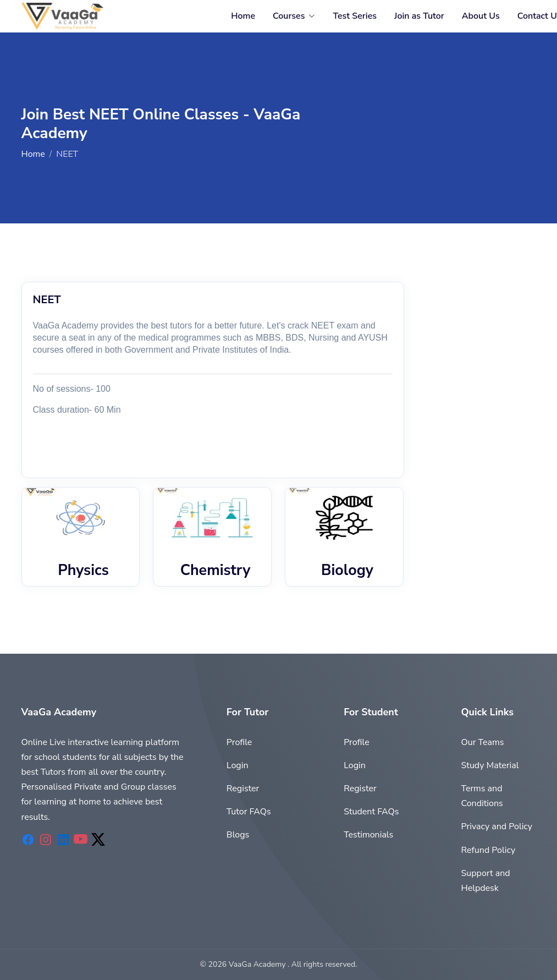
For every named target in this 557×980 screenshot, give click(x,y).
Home (243, 16)
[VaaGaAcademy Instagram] (46, 840)
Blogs (238, 835)
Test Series (355, 16)
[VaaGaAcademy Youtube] (81, 840)
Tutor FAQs (249, 812)
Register (243, 789)
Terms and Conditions (482, 796)
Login (238, 765)
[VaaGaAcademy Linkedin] (63, 840)
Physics (83, 570)
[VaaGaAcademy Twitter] (98, 840)
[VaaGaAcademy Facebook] (28, 840)
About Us (481, 16)
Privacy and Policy (497, 826)
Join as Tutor (419, 16)
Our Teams (482, 742)
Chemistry (216, 570)
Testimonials (368, 835)
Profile (239, 742)
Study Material (490, 765)
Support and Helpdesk (485, 881)
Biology (347, 570)
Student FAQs (371, 812)
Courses (289, 16)
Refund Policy (488, 850)
